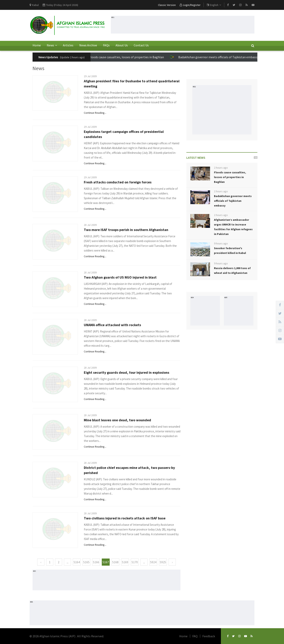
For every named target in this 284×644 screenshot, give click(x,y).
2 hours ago (221, 168)
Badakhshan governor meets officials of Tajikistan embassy (219, 57)
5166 (96, 562)
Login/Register (190, 5)
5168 (115, 562)
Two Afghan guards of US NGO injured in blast (120, 277)
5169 (125, 562)
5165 (86, 562)
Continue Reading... (95, 113)
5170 (135, 562)
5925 (163, 562)
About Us (122, 45)
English (214, 5)
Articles (68, 45)
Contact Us (141, 45)
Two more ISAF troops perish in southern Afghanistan (126, 230)
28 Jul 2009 (90, 225)
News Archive (88, 45)
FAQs (106, 45)
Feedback (209, 636)
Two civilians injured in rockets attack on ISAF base (125, 518)
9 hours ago (221, 243)
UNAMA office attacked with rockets (112, 325)
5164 (77, 562)
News (52, 45)
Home (37, 45)
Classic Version (167, 5)
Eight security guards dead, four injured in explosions (127, 372)
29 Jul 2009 (90, 76)
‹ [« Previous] (41, 562)
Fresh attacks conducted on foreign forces (118, 182)
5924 (153, 562)
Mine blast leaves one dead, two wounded (117, 420)
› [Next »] (172, 562)
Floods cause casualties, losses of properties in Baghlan (127, 57)
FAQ (195, 636)
